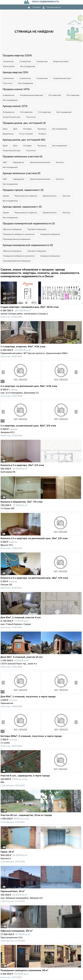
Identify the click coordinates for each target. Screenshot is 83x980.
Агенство (60, 162)
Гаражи (6, 196)
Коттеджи (27, 129)
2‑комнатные (25, 62)
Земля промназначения (40, 162)
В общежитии (9, 95)
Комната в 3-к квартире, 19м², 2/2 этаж (22, 465)
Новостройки (9, 66)
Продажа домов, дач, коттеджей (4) (24, 123)
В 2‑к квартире (55, 95)
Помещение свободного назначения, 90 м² (24, 971)
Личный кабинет (52, 7)
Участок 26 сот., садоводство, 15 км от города (26, 815)
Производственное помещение (17, 239)
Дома (5, 129)
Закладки (34, 7)
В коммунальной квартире (32, 95)
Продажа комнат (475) (16, 89)
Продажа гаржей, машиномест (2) (23, 190)
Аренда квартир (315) (15, 72)
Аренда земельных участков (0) (22, 173)
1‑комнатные (8, 62)
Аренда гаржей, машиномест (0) (22, 207)
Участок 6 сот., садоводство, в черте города (25, 776)
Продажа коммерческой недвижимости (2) (29, 224)
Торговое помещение (37, 229)
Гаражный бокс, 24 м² (13, 891)
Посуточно (8, 83)
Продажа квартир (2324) (17, 56)
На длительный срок (62, 78)
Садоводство (18, 162)
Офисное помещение (12, 229)
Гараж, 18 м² (7, 852)
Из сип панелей (26, 134)
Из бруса (42, 134)
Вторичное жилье (61, 62)
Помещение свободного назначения (19, 234)
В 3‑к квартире (73, 95)
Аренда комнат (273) (15, 106)
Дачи (15, 129)
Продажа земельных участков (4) (23, 157)
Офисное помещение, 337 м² (17, 931)
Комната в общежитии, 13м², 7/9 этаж (22, 502)
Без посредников (28, 66)
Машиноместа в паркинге (26, 196)
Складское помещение (50, 234)
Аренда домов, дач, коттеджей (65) (24, 140)
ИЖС (5, 162)
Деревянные (8, 134)
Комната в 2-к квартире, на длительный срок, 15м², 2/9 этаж (34, 539)
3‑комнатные (42, 62)
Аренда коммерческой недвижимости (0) (28, 245)
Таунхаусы (42, 129)
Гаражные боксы (50, 196)
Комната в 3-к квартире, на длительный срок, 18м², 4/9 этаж (34, 578)
